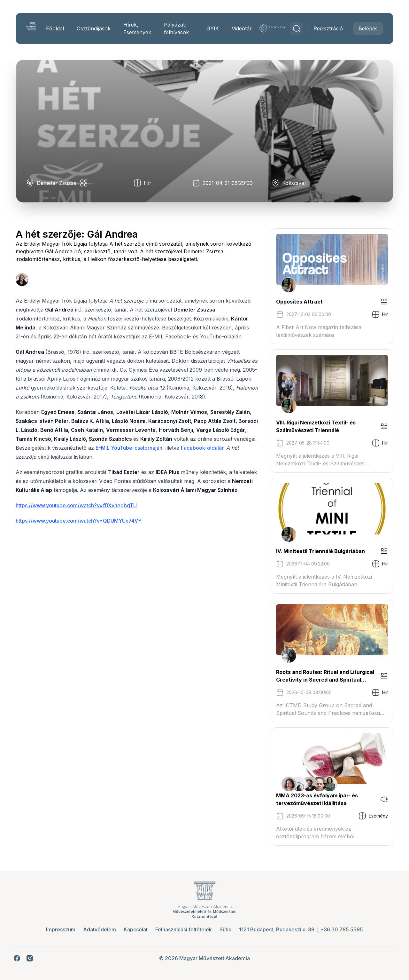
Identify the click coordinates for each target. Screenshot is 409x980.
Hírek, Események (139, 28)
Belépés (366, 28)
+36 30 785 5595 (342, 929)
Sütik (225, 929)
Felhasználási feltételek (184, 929)
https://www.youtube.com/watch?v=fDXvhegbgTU (78, 514)
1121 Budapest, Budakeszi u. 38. (277, 929)
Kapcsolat (136, 929)
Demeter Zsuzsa (59, 183)
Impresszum (61, 929)
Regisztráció (326, 28)
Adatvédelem (100, 929)
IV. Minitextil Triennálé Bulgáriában (318, 551)
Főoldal (57, 28)
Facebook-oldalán (229, 448)
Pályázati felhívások (178, 28)
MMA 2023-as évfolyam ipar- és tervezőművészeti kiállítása (315, 799)
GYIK (212, 28)
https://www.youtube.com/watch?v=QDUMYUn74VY (81, 530)
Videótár (241, 28)
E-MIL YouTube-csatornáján (155, 448)
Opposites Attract (297, 302)
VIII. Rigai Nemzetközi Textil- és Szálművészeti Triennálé (314, 426)
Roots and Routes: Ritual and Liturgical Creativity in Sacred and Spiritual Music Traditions (323, 676)
